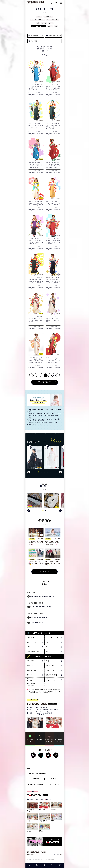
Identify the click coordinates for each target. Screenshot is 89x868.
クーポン (53, 779)
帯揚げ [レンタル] (51, 670)
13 (46, 375)
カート (57, 784)
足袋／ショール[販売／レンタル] (32, 684)
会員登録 (40, 784)
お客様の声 (36, 779)
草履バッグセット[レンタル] (32, 680)
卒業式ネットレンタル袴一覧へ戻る (45, 382)
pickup (39, 17)
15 (54, 375)
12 (42, 375)
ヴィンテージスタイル (37, 20)
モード (51, 23)
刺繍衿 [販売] (30, 666)
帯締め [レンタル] (32, 670)
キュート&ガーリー (53, 20)
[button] (39, 472)
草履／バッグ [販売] (51, 675)
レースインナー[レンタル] (50, 661)
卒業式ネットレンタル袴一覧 (39, 691)
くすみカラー (48, 17)
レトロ (44, 23)
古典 (38, 23)
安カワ (50, 26)
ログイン (49, 784)
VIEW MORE (44, 572)
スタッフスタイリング (39, 26)
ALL (56, 26)
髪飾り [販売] (30, 661)
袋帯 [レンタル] (31, 675)
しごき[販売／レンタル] (51, 680)
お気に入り (32, 784)
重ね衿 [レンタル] (51, 666)
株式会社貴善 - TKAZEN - (44, 799)
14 (50, 375)
